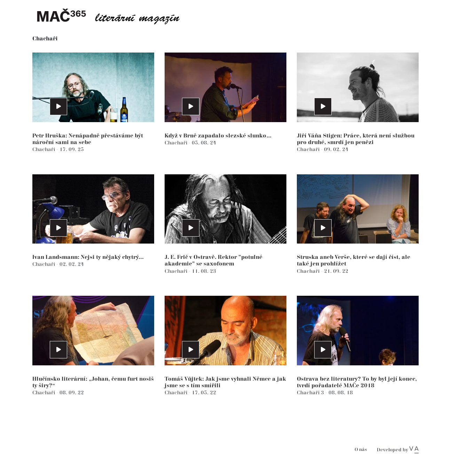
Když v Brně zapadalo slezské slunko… (218, 136)
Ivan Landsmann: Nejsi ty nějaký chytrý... (88, 257)
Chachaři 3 (311, 393)
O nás (361, 450)
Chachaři (44, 149)
